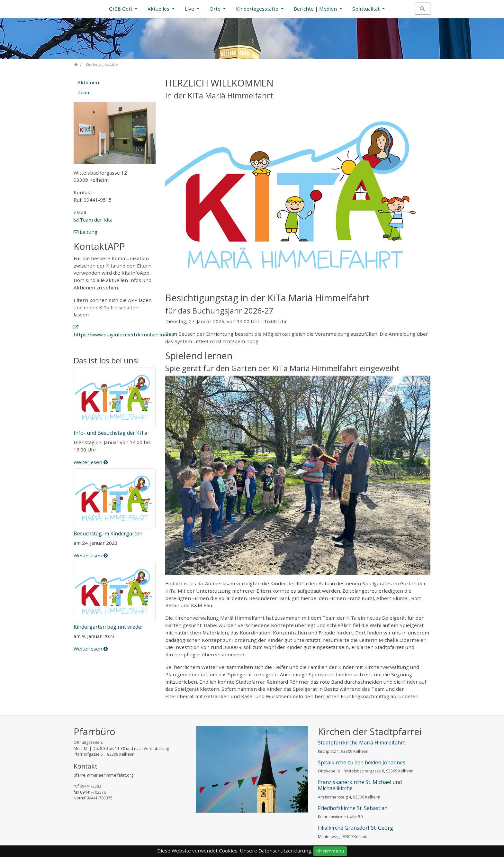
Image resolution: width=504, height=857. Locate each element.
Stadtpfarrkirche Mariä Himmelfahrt (361, 743)
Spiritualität (367, 9)
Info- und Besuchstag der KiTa (110, 433)
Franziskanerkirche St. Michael (355, 782)
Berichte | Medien (316, 9)
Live (190, 9)
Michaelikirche (335, 788)
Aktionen (88, 82)
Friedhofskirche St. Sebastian (353, 808)
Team (84, 92)
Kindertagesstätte (258, 9)
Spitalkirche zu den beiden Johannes (362, 762)
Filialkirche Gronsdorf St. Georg (355, 828)
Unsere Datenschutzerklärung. (276, 851)
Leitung (89, 232)
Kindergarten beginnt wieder (108, 627)
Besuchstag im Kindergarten (108, 533)
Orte (216, 9)
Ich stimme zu (330, 851)
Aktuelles (159, 9)
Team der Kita (96, 220)
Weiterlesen (91, 462)
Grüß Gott (121, 9)
